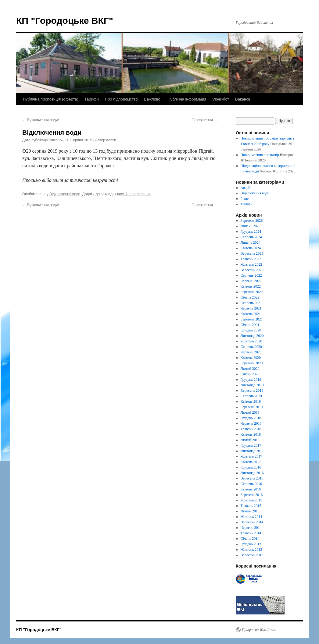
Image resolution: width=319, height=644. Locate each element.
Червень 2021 (251, 308)
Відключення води (65, 194)
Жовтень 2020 (251, 341)
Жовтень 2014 (251, 517)
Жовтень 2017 (251, 456)
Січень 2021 (250, 325)
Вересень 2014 (252, 522)
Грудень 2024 (251, 232)
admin (111, 140)
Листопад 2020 (252, 336)
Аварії (246, 188)
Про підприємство (121, 99)
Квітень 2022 (251, 286)
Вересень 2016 (252, 478)
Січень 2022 (250, 297)
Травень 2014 (251, 533)
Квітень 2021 (251, 314)
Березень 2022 (252, 292)
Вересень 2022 (252, 270)
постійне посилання (134, 194)
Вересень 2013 (252, 555)
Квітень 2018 (251, 434)
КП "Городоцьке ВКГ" (65, 21)
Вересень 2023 (252, 253)
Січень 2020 (250, 374)
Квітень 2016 (251, 489)
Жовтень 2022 (251, 264)
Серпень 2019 (251, 396)
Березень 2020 (252, 363)
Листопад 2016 (252, 473)
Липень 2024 (251, 242)
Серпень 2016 (251, 484)
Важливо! (153, 99)
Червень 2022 (251, 281)
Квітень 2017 (251, 462)
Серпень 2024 (251, 237)
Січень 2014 (250, 539)
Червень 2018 (251, 423)
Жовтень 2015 (251, 500)
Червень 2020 (251, 352)
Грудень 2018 (251, 418)
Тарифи (92, 99)
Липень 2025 (251, 226)
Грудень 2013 (251, 544)
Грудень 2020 (251, 330)
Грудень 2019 (251, 380)
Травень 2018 (251, 429)
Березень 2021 (252, 319)
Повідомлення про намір (260, 155)
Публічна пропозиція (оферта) (51, 99)
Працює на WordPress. (259, 630)
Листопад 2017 (252, 451)
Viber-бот (221, 99)
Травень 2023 (251, 259)
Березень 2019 (252, 407)
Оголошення (204, 120)
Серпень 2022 (251, 275)
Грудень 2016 (251, 467)
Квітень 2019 (251, 402)
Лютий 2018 (250, 440)
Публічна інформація (187, 99)
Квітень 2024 (251, 248)
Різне (245, 199)
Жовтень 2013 (251, 550)
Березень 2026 (252, 221)
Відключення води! (41, 120)
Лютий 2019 (250, 412)
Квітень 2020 (251, 358)
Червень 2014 (251, 528)
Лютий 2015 (250, 511)
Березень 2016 (252, 495)
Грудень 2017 (251, 445)
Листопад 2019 (252, 385)
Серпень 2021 (251, 303)
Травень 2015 (251, 506)
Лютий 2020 (250, 369)
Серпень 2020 (251, 347)
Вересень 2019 (252, 391)
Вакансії (243, 99)
